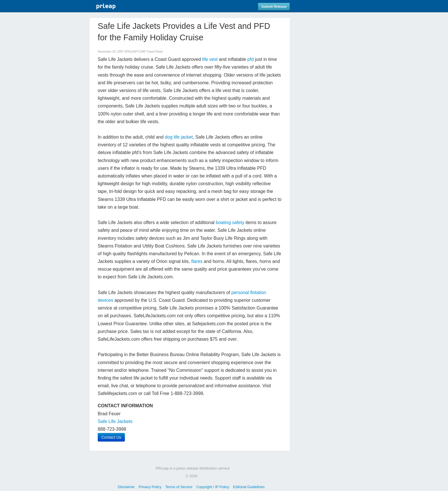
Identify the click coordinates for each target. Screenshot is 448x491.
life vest (210, 59)
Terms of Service (179, 487)
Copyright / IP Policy (213, 487)
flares (197, 261)
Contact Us (111, 437)
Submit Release (274, 7)
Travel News (155, 52)
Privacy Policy (150, 487)
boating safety (230, 222)
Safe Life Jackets (115, 421)
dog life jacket (179, 137)
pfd (251, 59)
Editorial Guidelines (249, 487)
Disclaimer (126, 487)
